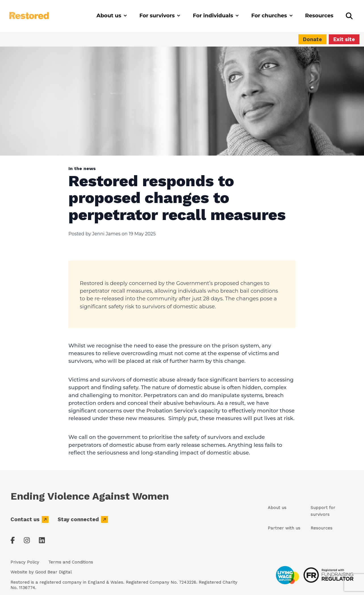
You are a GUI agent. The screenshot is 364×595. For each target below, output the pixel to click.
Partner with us (284, 528)
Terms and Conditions (71, 562)
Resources (322, 528)
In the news (82, 168)
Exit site (344, 39)
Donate (312, 39)
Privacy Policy (25, 562)
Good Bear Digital (54, 572)
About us (277, 508)
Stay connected (83, 519)
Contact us (30, 519)
